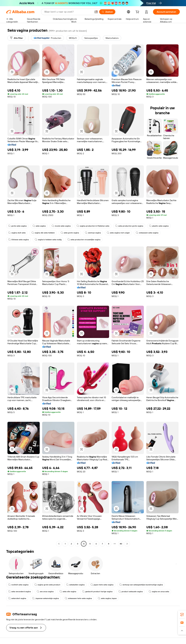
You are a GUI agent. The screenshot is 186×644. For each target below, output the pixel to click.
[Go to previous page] (59, 544)
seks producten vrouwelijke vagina (84, 240)
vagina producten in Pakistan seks (93, 226)
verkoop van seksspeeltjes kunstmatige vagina (141, 585)
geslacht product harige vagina (97, 592)
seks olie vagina (68, 592)
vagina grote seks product (47, 585)
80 (121, 544)
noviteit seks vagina (18, 585)
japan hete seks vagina (102, 585)
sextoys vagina (93, 233)
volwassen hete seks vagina (78, 598)
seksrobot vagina (17, 598)
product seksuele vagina (131, 592)
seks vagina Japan (107, 598)
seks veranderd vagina (20, 592)
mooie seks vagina (61, 226)
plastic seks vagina (159, 226)
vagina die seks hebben (43, 233)
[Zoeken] (107, 12)
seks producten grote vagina (129, 226)
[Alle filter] (16, 38)
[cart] (138, 12)
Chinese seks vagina (19, 240)
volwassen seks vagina (147, 233)
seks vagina (39, 226)
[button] (96, 12)
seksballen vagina (75, 585)
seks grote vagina (70, 233)
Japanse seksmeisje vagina (45, 598)
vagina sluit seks (17, 233)
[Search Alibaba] (68, 12)
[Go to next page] (127, 544)
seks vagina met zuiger (118, 233)
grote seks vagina (17, 226)
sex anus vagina (45, 592)
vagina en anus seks (159, 592)
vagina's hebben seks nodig (48, 240)
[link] (182, 615)
